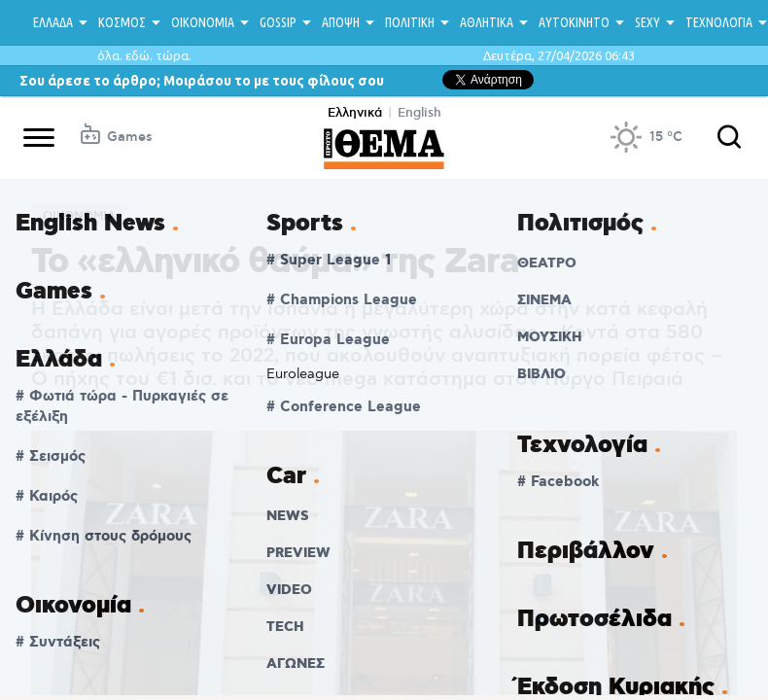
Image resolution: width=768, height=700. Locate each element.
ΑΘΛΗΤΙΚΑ (487, 22)
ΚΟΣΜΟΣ (122, 22)
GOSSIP (278, 22)
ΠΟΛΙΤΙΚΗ (410, 22)
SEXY (647, 22)
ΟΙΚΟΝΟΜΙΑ (203, 22)
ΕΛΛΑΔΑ (53, 22)
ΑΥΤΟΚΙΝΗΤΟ (574, 22)
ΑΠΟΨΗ (341, 22)
